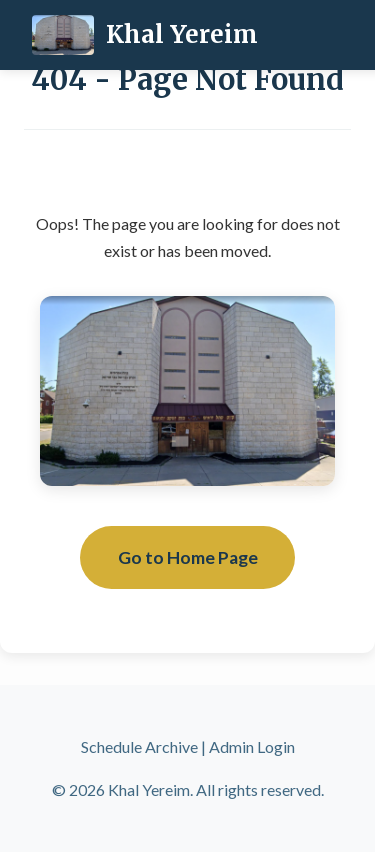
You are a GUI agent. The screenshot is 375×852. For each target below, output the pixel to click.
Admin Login (252, 746)
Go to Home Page (188, 557)
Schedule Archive (139, 746)
